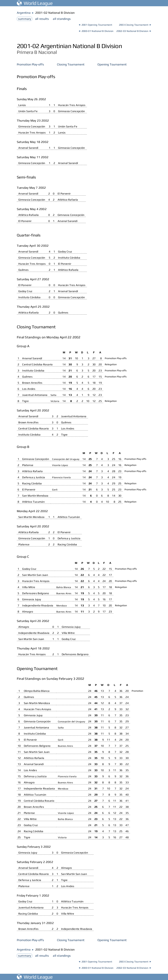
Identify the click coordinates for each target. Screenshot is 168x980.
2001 (95, 25)
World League (35, 3)
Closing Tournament (71, 64)
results (42, 19)
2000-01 (96, 31)
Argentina (24, 13)
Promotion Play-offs (30, 64)
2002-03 (134, 31)
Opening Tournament (112, 64)
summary (25, 19)
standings (62, 19)
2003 (135, 25)
